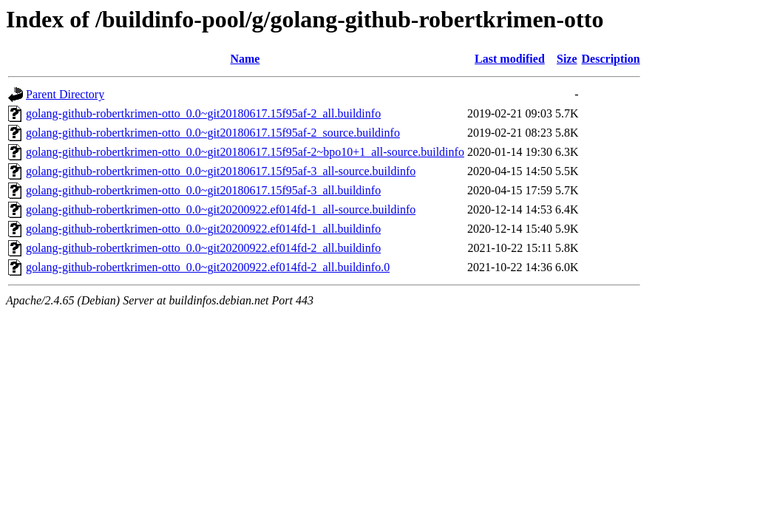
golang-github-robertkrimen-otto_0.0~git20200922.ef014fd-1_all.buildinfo (203, 229)
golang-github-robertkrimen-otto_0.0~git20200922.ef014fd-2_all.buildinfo (203, 248)
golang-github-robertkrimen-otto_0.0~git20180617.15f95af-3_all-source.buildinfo (221, 171)
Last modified (510, 59)
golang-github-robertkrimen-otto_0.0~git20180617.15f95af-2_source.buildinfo (213, 133)
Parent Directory (65, 94)
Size (567, 59)
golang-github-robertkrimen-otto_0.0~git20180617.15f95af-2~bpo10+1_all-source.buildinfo (245, 152)
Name (245, 59)
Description (611, 59)
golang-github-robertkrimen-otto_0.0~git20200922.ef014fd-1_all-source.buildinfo (221, 209)
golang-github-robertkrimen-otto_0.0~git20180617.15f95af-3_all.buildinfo (203, 190)
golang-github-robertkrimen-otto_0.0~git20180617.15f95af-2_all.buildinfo (203, 113)
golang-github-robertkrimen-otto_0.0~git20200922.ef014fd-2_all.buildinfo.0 (208, 267)
